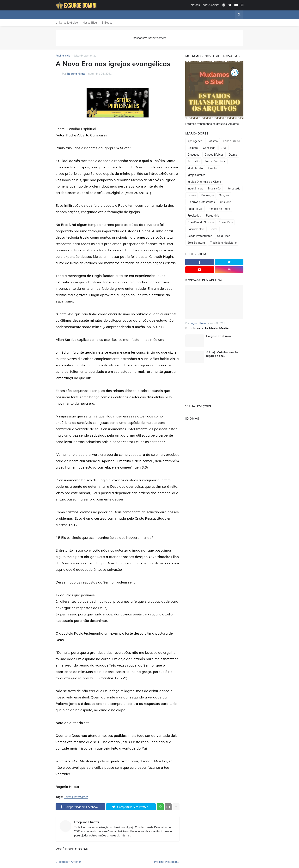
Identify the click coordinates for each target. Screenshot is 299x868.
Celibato (193, 148)
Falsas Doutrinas (215, 161)
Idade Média (195, 168)
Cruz (223, 148)
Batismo (213, 141)
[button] (239, 15)
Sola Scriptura (196, 243)
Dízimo (233, 155)
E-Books (107, 23)
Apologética (195, 141)
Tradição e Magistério (223, 243)
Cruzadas (193, 155)
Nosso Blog (90, 23)
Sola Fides (224, 236)
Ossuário (226, 202)
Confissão (209, 148)
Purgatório (213, 216)
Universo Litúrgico (67, 23)
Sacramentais (196, 229)
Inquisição (214, 189)
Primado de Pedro (219, 209)
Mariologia (207, 195)
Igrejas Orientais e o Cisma (204, 182)
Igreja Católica (196, 175)
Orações (224, 195)
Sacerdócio (226, 222)
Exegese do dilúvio (218, 336)
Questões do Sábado (201, 222)
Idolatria (213, 168)
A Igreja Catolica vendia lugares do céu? (222, 354)
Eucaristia (193, 161)
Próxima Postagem (166, 862)
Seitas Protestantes (85, 56)
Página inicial (63, 56)
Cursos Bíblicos (214, 155)
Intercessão (233, 189)
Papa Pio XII (195, 209)
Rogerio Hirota (87, 822)
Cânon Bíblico (231, 141)
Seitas (214, 229)
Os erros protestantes (201, 202)
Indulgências (195, 189)
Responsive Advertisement (150, 38)
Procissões (194, 216)
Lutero (192, 195)
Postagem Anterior (69, 862)
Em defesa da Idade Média (207, 328)
